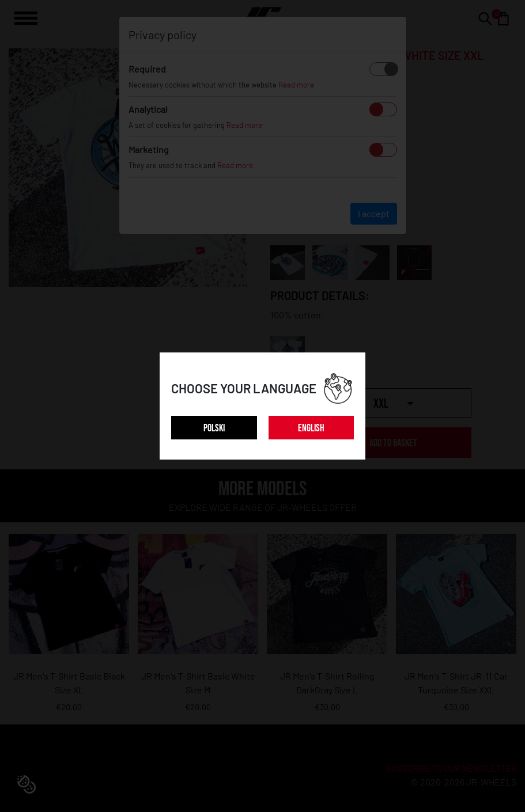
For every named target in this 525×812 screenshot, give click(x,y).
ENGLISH (311, 428)
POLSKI (214, 428)
